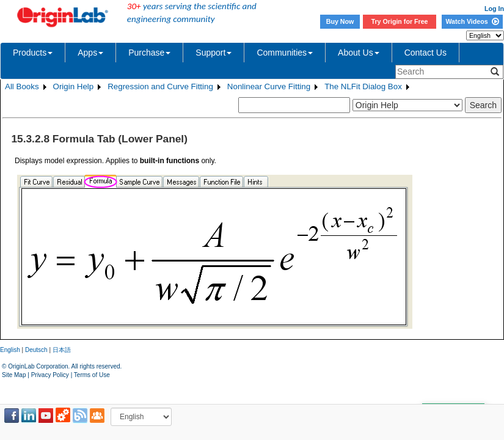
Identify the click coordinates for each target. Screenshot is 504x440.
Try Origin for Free (400, 21)
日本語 (62, 350)
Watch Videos (472, 21)
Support (214, 53)
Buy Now (340, 21)
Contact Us (425, 53)
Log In (494, 9)
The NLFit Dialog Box (363, 86)
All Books (22, 86)
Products (33, 53)
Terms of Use (92, 375)
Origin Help (74, 86)
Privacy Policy (50, 375)
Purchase (149, 53)
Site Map (14, 375)
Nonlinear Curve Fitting (269, 86)
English (10, 350)
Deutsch (36, 350)
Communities (285, 53)
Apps (90, 53)
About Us (359, 53)
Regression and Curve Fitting (160, 86)
